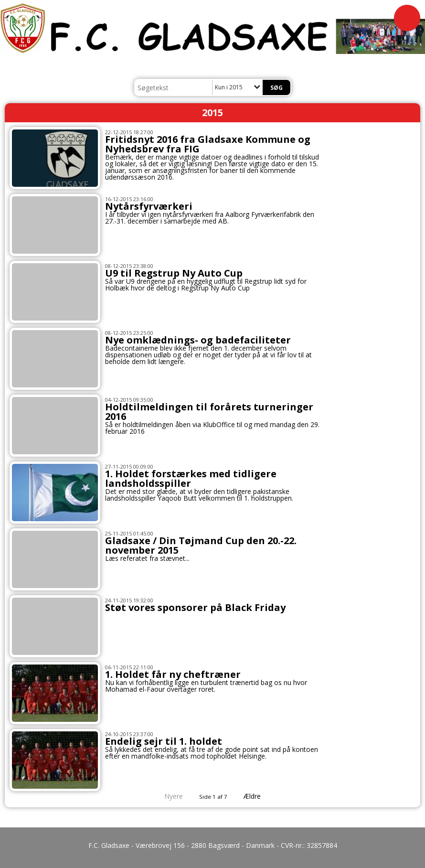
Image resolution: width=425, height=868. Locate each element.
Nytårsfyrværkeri (149, 206)
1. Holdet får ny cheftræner (173, 674)
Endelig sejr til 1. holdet (164, 741)
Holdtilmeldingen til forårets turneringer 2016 (209, 412)
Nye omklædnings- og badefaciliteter (198, 340)
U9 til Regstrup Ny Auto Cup (174, 273)
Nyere (168, 796)
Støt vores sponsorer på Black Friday (195, 607)
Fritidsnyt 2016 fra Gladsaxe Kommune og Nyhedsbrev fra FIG (208, 144)
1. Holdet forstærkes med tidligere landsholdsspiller (191, 478)
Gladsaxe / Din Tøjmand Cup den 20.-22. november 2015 (201, 545)
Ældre (259, 796)
